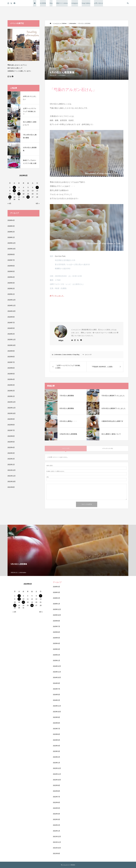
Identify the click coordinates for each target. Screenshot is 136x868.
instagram (75, 3)
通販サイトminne (62, 3)
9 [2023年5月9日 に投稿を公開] (14, 191)
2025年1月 (11, 294)
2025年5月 (11, 271)
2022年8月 (11, 425)
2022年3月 (11, 453)
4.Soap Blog (76, 355)
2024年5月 (11, 328)
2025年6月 (11, 266)
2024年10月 (12, 311)
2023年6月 (11, 368)
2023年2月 (11, 391)
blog (51, 3)
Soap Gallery (86, 3)
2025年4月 (11, 277)
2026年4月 (11, 220)
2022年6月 (11, 436)
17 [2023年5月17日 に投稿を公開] (19, 194)
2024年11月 (12, 305)
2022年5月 (11, 442)
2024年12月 (12, 300)
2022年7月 (11, 430)
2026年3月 (11, 226)
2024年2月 (11, 334)
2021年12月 (12, 470)
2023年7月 (11, 362)
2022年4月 (11, 447)
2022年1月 (11, 465)
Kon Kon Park (60, 256)
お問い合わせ (98, 3)
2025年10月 (12, 249)
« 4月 (9, 203)
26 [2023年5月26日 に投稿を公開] (28, 197)
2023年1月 (11, 396)
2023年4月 (11, 379)
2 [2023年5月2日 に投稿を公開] (14, 187)
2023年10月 (12, 345)
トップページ (35, 3)
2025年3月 (11, 283)
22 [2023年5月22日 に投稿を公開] (10, 197)
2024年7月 (11, 323)
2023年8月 (11, 357)
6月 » (38, 203)
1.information (62, 75)
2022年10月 (12, 413)
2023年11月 (12, 340)
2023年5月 (11, 374)
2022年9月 (11, 419)
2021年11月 (12, 476)
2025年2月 (11, 289)
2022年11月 (12, 408)
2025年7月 (11, 260)
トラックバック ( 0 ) (108, 448)
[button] (87, 53)
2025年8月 (11, 254)
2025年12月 (12, 243)
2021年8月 (11, 487)
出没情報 (43, 3)
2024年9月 (11, 317)
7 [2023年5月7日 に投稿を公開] (37, 187)
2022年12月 (12, 402)
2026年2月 (11, 232)
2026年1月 (11, 237)
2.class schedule (67, 355)
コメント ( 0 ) (66, 448)
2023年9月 (11, 351)
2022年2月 (11, 459)
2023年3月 (11, 385)
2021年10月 (12, 481)
